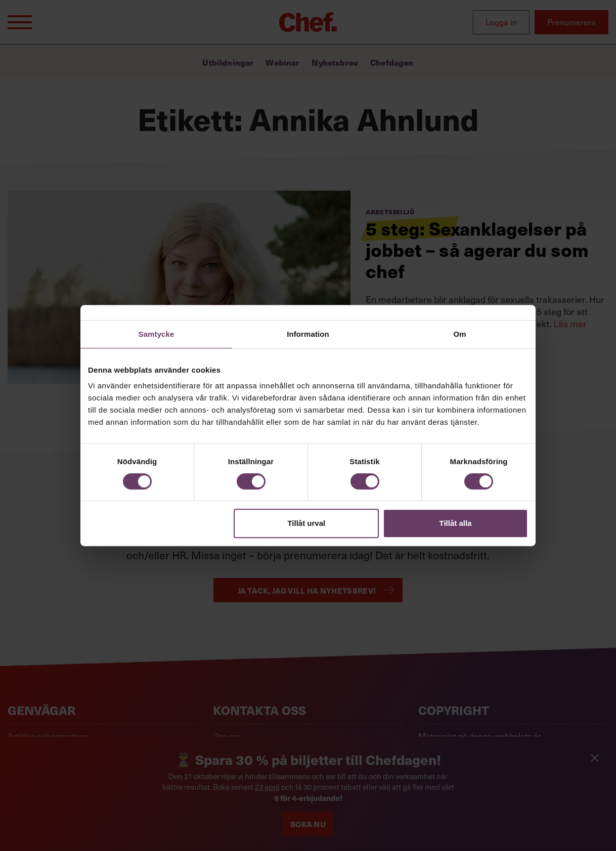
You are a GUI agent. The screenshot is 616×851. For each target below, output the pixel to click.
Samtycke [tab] (157, 334)
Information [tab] (308, 334)
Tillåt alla (455, 523)
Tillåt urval (306, 523)
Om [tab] (459, 334)
